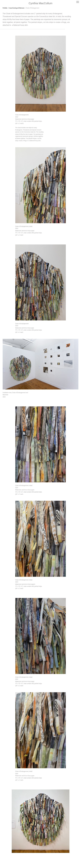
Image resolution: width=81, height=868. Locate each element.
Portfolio (5, 8)
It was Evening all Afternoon (17, 8)
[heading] (40, 3)
